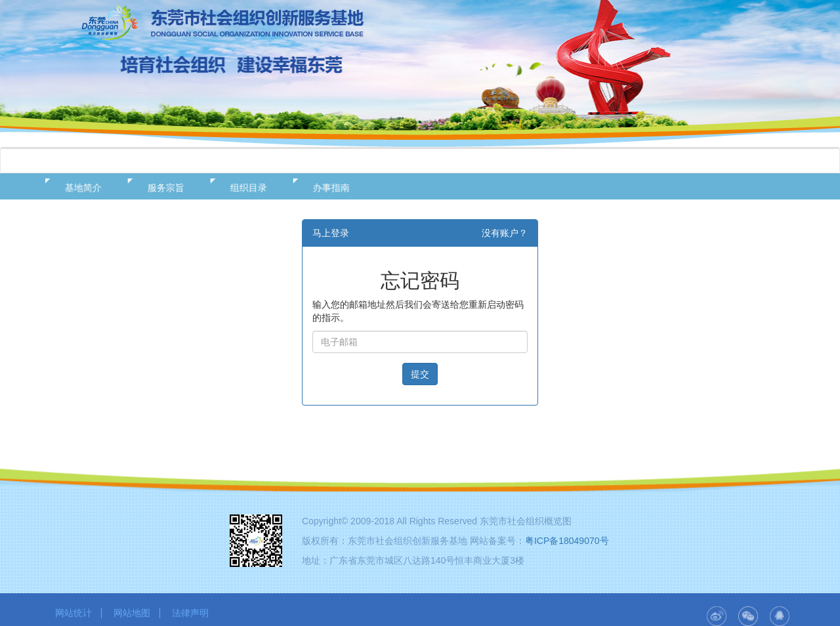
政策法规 (241, 161)
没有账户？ (505, 233)
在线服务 (395, 161)
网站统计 (73, 613)
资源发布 (472, 161)
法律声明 (190, 613)
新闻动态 (318, 161)
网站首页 (88, 161)
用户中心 (549, 161)
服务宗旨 (161, 188)
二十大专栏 (630, 161)
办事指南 (326, 188)
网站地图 (132, 613)
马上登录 (331, 233)
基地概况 (165, 161)
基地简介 (78, 188)
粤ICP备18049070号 (567, 541)
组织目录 (243, 188)
